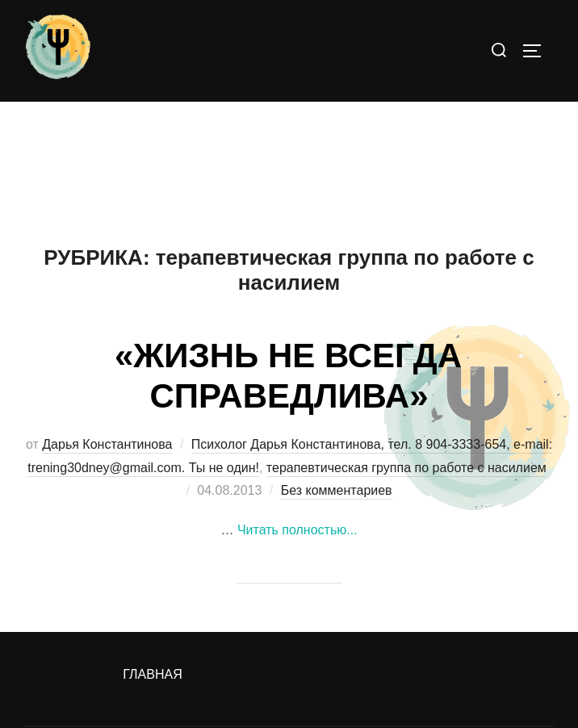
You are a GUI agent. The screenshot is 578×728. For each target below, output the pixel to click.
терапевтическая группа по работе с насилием (406, 468)
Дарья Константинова (107, 444)
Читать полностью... (297, 530)
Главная (152, 674)
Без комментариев (337, 490)
